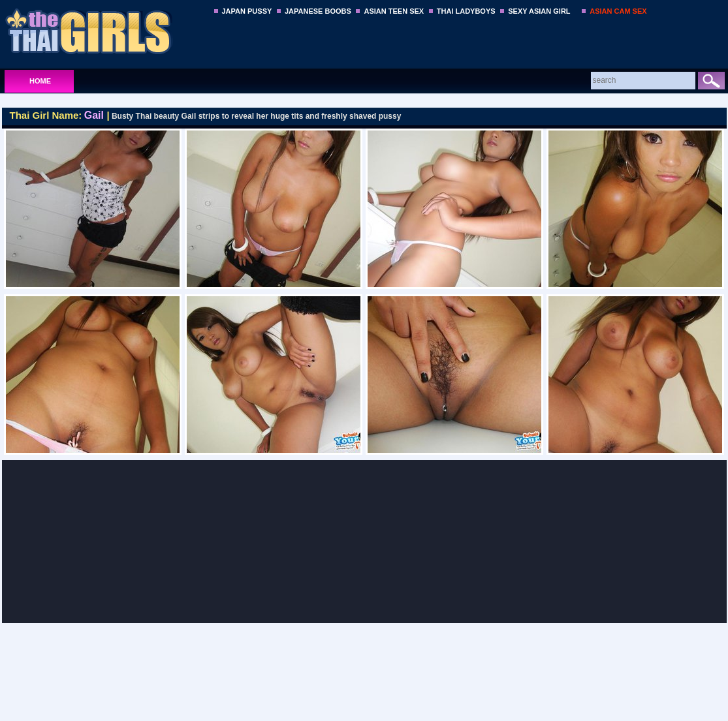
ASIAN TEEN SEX (394, 11)
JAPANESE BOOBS (318, 11)
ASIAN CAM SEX (618, 11)
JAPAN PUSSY (247, 11)
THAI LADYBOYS (466, 11)
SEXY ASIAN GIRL (539, 11)
